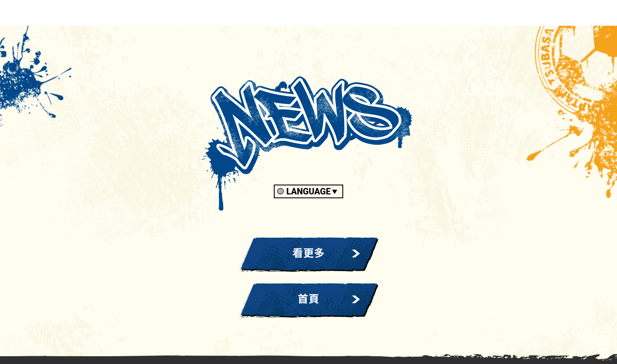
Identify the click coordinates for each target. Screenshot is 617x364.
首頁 (309, 299)
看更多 (308, 253)
